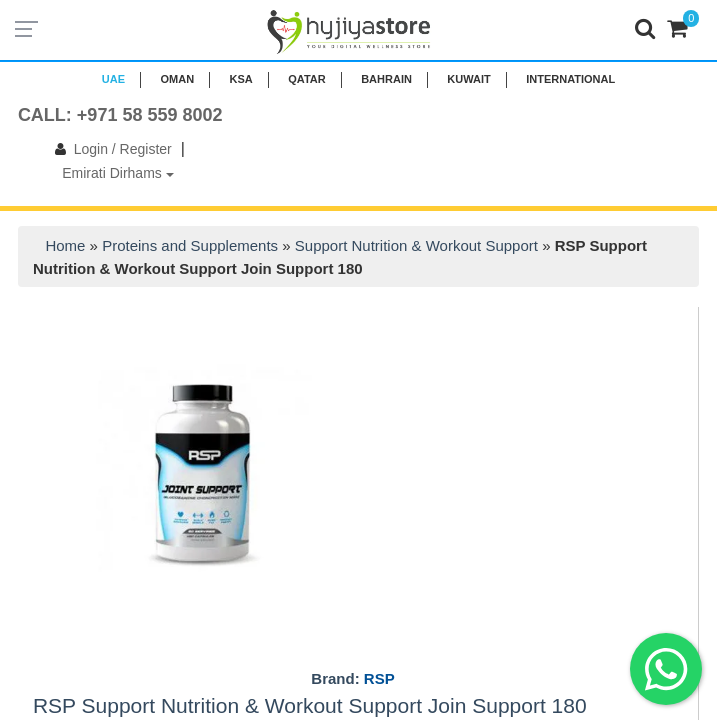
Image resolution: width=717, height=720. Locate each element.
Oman (177, 79)
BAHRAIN (386, 79)
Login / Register (109, 149)
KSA (241, 79)
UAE (113, 79)
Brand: (352, 679)
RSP (379, 678)
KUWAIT (468, 79)
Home (65, 245)
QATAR (306, 79)
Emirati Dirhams (117, 173)
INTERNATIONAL (570, 79)
